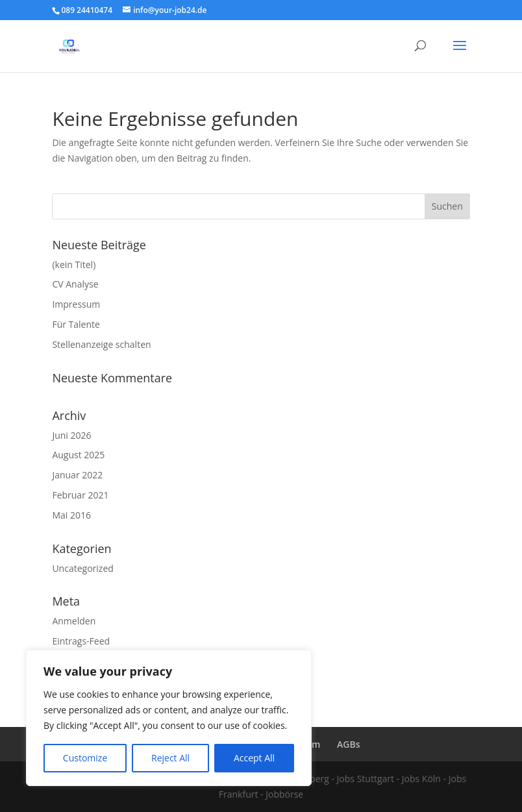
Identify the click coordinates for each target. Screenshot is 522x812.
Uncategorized (82, 568)
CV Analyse (75, 284)
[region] (169, 718)
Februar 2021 (80, 495)
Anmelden (74, 621)
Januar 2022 (77, 475)
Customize (85, 758)
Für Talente (76, 324)
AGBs (348, 744)
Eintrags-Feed (81, 641)
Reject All (170, 758)
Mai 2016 (71, 515)
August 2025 (78, 455)
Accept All (254, 758)
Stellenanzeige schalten (101, 344)
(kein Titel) (74, 265)
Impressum (76, 304)
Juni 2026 (71, 435)
